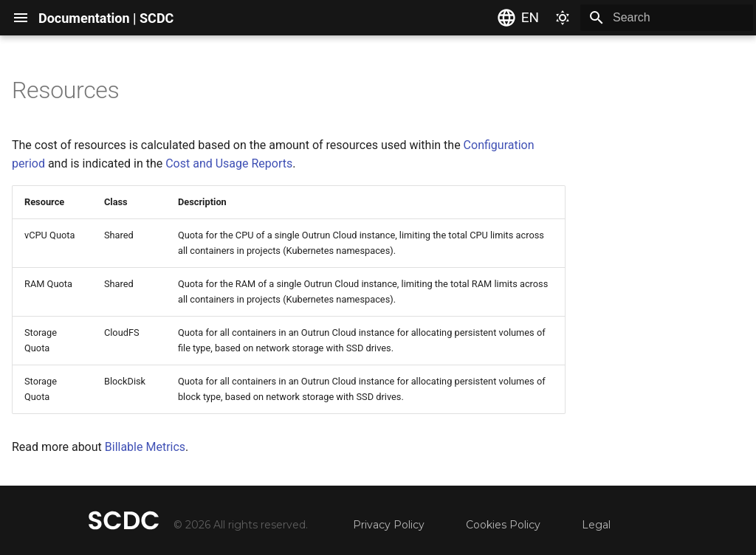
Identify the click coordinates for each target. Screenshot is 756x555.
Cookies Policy (503, 525)
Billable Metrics (145, 447)
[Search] (667, 18)
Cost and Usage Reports (229, 163)
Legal (596, 525)
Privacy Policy (389, 525)
